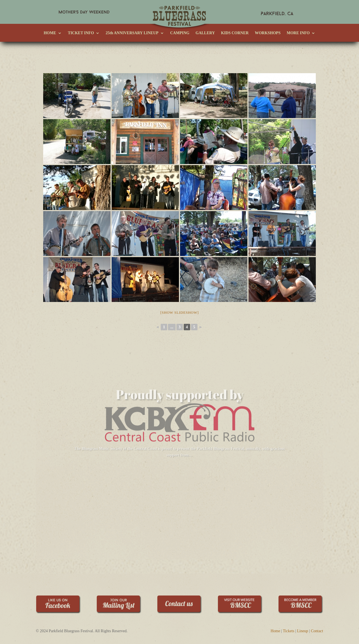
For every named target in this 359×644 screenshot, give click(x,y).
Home (275, 612)
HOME (50, 33)
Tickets (288, 612)
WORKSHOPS (268, 33)
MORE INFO (298, 33)
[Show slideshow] (179, 294)
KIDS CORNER (235, 33)
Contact (317, 612)
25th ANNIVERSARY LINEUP (132, 33)
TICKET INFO (81, 33)
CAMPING (180, 33)
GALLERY (205, 33)
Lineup (303, 612)
